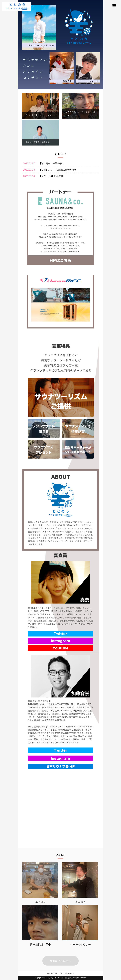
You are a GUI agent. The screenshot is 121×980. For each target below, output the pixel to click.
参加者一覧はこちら (61, 961)
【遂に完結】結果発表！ (52, 163)
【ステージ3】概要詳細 (51, 176)
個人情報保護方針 (67, 973)
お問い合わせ (52, 973)
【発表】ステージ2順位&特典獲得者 (58, 170)
